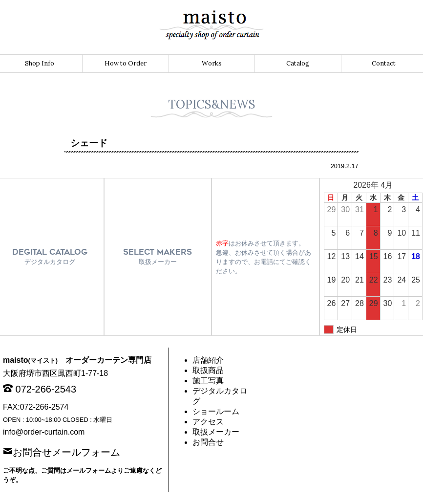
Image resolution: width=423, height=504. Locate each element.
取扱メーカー (216, 432)
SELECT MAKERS (158, 256)
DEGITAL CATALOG (50, 256)
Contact (384, 63)
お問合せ (208, 442)
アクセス (208, 422)
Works (212, 63)
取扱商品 (208, 370)
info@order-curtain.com (44, 432)
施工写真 (208, 381)
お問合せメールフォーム (66, 451)
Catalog (298, 63)
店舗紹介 (208, 360)
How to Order (126, 63)
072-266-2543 (46, 389)
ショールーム (216, 411)
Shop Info (40, 63)
